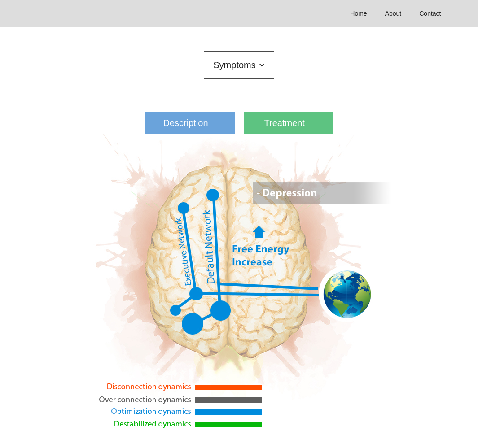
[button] (239, 65)
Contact (430, 13)
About (393, 13)
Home (358, 13)
